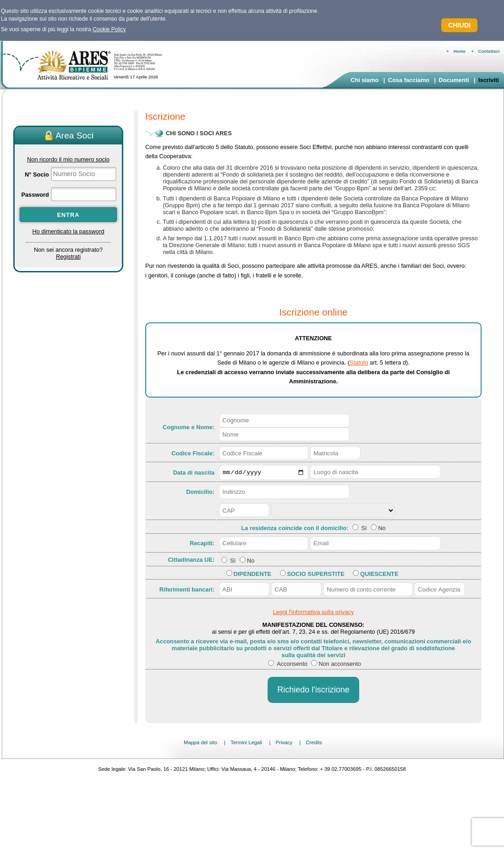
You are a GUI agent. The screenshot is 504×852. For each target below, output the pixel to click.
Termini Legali (246, 744)
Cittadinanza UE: (191, 561)
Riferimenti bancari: (187, 590)
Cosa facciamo (409, 80)
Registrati (68, 257)
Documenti (454, 80)
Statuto (359, 362)
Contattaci (489, 51)
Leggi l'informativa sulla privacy (314, 613)
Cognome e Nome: (189, 427)
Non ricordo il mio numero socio (68, 159)
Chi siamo (364, 80)
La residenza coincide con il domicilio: (296, 529)
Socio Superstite (316, 575)
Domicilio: (200, 493)
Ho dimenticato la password (68, 231)
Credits (314, 744)
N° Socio (37, 174)
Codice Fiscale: (193, 453)
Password (35, 195)
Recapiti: (202, 545)
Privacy (284, 744)
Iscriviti (489, 80)
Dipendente (252, 575)
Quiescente (379, 575)
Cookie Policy (109, 29)
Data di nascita (194, 473)
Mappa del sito (200, 744)
